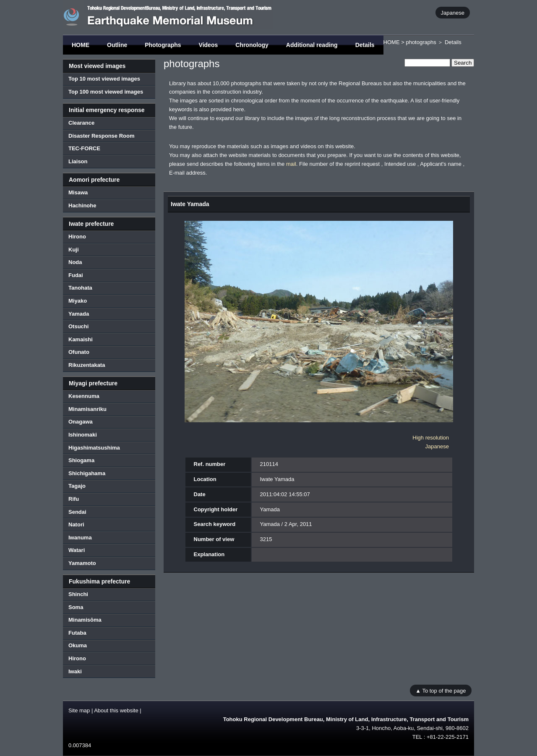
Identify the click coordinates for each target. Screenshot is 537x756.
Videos (209, 45)
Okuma (78, 645)
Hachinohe (82, 205)
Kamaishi (81, 339)
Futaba (77, 633)
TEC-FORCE (84, 148)
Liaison (78, 161)
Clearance (81, 123)
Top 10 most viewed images (104, 79)
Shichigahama (87, 473)
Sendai (77, 512)
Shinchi (78, 594)
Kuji (74, 250)
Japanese (453, 12)
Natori (76, 524)
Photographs (163, 45)
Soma (76, 607)
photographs (421, 42)
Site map (79, 710)
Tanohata (80, 288)
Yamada (79, 314)
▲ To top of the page (441, 690)
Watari (77, 550)
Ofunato (79, 352)
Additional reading (312, 45)
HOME (81, 45)
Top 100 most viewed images (106, 92)
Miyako (78, 301)
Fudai (76, 275)
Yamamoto (82, 563)
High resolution (431, 438)
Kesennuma (84, 396)
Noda (75, 262)
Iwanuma (80, 538)
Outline (117, 45)
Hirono (77, 237)
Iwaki (75, 671)
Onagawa (81, 422)
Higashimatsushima (94, 448)
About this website (116, 710)
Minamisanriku (87, 409)
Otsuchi (78, 326)
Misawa (78, 192)
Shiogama (81, 460)
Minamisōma (85, 620)
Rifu (74, 499)
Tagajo (77, 486)
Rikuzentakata (87, 365)
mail (291, 164)
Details (365, 45)
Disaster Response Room (102, 136)
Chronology (252, 45)
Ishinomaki (83, 435)
